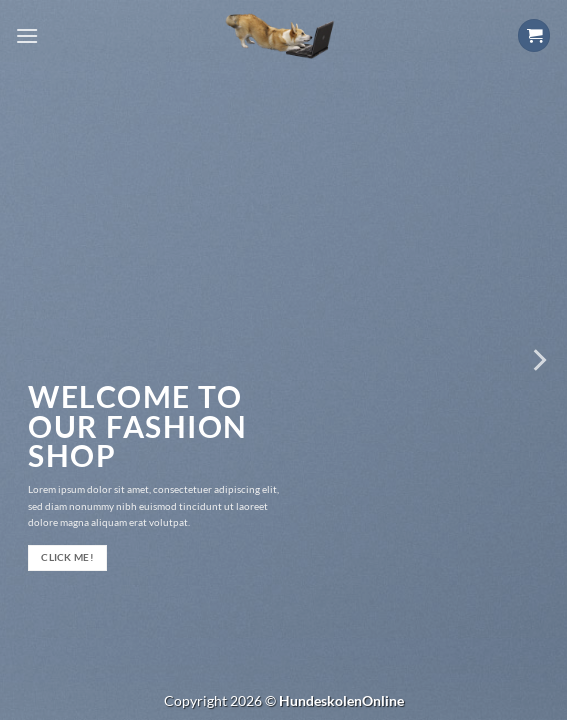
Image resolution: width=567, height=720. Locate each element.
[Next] (538, 360)
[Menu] (27, 35)
